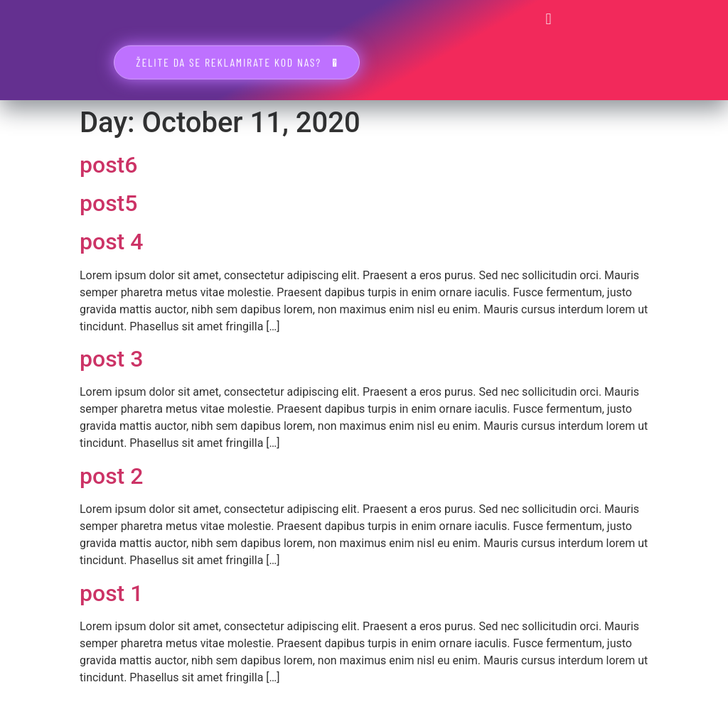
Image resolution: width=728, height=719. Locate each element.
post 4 (111, 242)
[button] (548, 19)
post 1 (111, 593)
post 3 (111, 359)
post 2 (111, 476)
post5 (108, 203)
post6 (108, 165)
